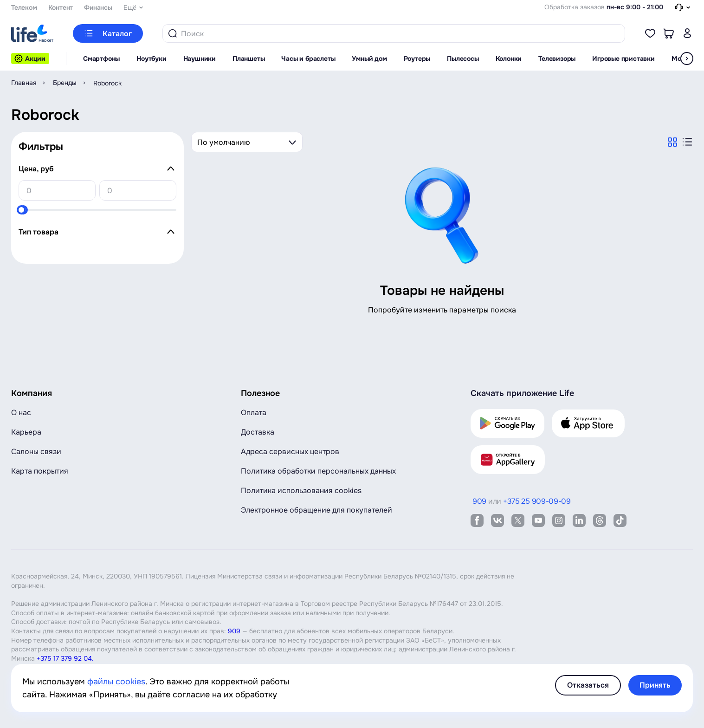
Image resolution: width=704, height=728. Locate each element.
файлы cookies (116, 682)
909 (234, 631)
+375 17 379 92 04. (65, 658)
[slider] (21, 210)
